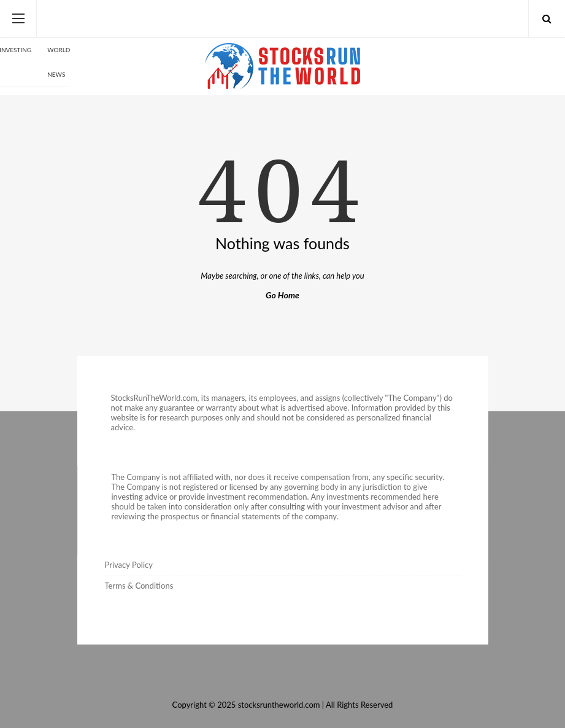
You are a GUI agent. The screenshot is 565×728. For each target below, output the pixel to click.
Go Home (282, 295)
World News (59, 62)
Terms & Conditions (139, 586)
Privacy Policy (129, 565)
